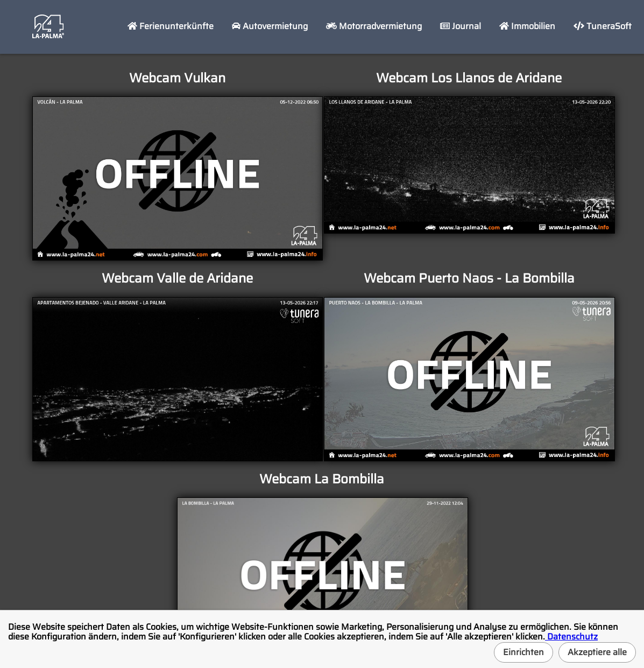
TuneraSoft (603, 26)
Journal (461, 26)
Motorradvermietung (374, 26)
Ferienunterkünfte (171, 26)
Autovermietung (270, 26)
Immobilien (527, 26)
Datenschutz (571, 637)
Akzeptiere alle (597, 652)
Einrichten (523, 652)
